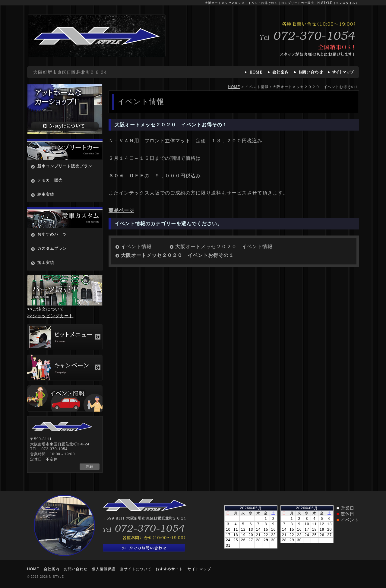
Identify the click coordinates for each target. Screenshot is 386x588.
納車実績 (46, 194)
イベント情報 (136, 247)
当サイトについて (136, 569)
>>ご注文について (46, 309)
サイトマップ (199, 569)
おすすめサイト (169, 569)
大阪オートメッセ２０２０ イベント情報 (224, 247)
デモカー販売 (50, 180)
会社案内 (52, 569)
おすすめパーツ (52, 234)
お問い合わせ (76, 569)
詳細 (90, 466)
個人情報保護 (104, 569)
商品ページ (121, 210)
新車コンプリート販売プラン (65, 166)
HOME (234, 87)
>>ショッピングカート (50, 316)
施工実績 (46, 262)
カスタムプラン (52, 248)
